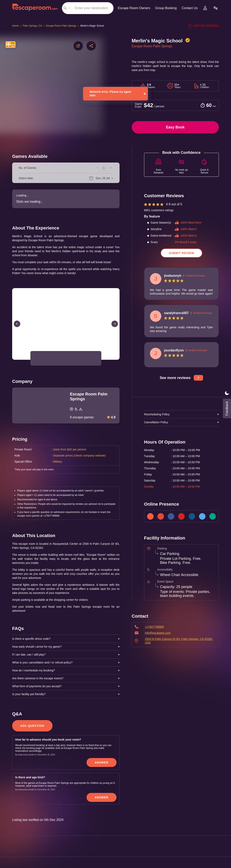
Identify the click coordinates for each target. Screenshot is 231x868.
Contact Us (190, 8)
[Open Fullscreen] (118, 360)
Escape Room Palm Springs (61, 26)
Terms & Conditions (19, 820)
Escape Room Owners (132, 8)
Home (16, 26)
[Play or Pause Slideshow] (13, 360)
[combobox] (87, 8)
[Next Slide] (115, 324)
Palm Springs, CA (33, 26)
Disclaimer (14, 843)
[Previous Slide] (17, 324)
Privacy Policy (16, 828)
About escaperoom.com (208, 820)
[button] (40, 358)
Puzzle (220, 843)
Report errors (205, 26)
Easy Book (175, 127)
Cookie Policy (16, 836)
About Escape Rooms (210, 812)
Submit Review (181, 255)
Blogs (221, 835)
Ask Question (32, 640)
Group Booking (165, 8)
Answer (102, 677)
